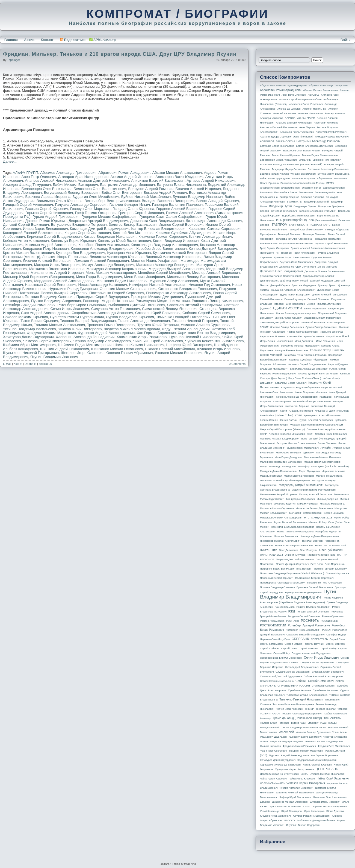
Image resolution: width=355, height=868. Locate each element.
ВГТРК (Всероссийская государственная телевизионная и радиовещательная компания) (302, 188)
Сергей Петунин (314, 644)
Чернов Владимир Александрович (102, 341)
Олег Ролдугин (309, 550)
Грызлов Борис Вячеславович (292, 257)
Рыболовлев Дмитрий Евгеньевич (137, 305)
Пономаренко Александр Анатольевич (179, 293)
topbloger (14, 60)
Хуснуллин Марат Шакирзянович (295, 769)
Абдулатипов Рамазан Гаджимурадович (283, 86)
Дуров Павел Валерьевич (295, 295)
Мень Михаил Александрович (111, 273)
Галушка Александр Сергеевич (81, 205)
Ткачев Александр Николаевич (144, 321)
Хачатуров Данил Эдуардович (28, 337)
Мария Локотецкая (271, 476)
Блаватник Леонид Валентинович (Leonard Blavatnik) (291, 165)
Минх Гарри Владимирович (99, 277)
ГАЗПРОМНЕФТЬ (320, 225)
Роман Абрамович (333, 616)
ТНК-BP (309, 709)
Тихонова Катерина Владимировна (293, 704)
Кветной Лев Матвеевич (133, 233)
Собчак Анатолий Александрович (323, 676)
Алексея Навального (310, 113)
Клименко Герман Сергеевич (163, 237)
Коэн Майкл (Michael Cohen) (277, 415)
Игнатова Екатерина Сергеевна (305, 336)
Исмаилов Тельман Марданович (300, 346)
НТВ (275, 550)
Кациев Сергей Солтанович (88, 233)
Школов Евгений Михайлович (170, 349)
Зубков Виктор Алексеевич (322, 327)
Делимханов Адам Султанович (298, 267)
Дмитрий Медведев (321, 281)
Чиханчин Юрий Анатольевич (158, 341)
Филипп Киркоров (270, 746)
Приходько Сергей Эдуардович (103, 297)
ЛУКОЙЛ (326, 448)
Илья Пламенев (325, 341)
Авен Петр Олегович (39, 177)
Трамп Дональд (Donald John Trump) (297, 718)
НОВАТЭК (321, 546)
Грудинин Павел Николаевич (298, 253)
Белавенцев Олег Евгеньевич (47, 189)
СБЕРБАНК (300, 639)
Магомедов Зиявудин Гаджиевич (295, 453)
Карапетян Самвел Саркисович (215, 229)
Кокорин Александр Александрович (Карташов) (304, 397)
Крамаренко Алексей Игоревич (322, 415)
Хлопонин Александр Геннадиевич (85, 337)
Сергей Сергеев (335, 644)
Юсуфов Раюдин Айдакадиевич (311, 816)
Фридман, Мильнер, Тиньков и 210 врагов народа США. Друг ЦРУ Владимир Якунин (120, 54)
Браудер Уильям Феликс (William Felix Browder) (288, 174)
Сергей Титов (289, 649)
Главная (11, 40)
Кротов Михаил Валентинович (29, 253)
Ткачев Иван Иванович (290, 709)
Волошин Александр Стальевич (317, 211)
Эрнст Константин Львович (285, 807)
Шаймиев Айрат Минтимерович (30, 345)
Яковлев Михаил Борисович (179, 353)
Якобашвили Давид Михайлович (316, 820)
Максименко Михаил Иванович (322, 457)
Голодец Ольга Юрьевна (133, 209)
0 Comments (237, 364)
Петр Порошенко (335, 564)
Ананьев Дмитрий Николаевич (103, 181)
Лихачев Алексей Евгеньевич (48, 261)
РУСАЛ (326, 630)
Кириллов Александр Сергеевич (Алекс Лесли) (318, 369)
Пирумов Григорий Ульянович (330, 569)
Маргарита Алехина (333, 471)
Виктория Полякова (313, 197)
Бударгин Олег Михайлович (96, 197)
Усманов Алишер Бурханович (206, 325)
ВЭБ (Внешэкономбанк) (323, 220)
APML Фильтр (105, 40)
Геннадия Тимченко (315, 234)
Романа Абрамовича (272, 621)
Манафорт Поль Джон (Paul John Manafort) (323, 467)
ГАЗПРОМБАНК (298, 225)
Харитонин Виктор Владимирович (206, 333)
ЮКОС (307, 807)
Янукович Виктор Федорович (303, 825)
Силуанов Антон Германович (116, 309)
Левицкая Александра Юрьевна (117, 257)
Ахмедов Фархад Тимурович (27, 185)
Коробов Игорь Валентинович (162, 249)
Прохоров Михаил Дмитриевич (157, 297)
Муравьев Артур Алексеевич (174, 281)
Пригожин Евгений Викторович (315, 587)
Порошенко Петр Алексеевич (325, 583)
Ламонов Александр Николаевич (326, 429)
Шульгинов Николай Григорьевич (31, 353)
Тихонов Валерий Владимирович (88, 321)
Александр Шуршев (289, 109)
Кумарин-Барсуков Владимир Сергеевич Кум (316, 425)
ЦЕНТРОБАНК (327, 769)
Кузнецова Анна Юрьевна (129, 253)
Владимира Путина (305, 206)
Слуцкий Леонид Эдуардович (293, 672)
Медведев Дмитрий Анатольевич (176, 269)
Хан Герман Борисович (156, 333)
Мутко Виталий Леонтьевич (290, 522)
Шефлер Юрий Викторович (189, 345)
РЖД (292, 611)
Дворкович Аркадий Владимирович (98, 221)
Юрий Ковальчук (270, 811)
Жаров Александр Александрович (296, 313)
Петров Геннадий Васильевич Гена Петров (285, 569)
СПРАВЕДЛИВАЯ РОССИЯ (294, 686)
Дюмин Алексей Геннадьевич (329, 295)
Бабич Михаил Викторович (76, 185)
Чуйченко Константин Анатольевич (215, 341)
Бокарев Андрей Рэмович (165, 193)
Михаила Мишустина (332, 504)
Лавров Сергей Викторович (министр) (282, 429)
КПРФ (299, 415)
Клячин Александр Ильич (210, 237)
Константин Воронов (297, 406)
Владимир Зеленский (316, 202)
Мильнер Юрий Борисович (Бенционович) (39, 277)
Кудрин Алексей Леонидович (316, 420)
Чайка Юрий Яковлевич (332, 778)
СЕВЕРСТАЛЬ (319, 639)
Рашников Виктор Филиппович (217, 301)
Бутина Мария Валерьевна (334, 174)
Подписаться (73, 40)
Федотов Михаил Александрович (132, 329)
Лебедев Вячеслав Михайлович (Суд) (291, 434)
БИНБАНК (305, 160)
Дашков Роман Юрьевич (46, 221)
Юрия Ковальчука (314, 811)
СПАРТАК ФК (268, 686)
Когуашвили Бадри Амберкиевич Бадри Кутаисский (312, 388)
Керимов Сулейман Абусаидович (183, 233)
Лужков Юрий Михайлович (303, 448)
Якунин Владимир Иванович (54, 357)
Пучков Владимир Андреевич (56, 301)
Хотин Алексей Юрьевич (317, 765)
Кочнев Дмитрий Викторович (213, 249)
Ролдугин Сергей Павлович (304, 616)
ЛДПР (263, 434)
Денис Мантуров (327, 267)
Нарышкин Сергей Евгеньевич (51, 285)
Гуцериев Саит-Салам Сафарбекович (171, 217)
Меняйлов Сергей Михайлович (164, 273)
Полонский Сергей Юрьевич (277, 578)
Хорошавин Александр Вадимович (280, 765)
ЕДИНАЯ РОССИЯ (287, 308)
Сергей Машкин (294, 644)
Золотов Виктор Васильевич (133, 225)
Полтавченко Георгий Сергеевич (117, 293)
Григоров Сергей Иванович (141, 213)
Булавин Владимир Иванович (198, 197)
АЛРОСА (290, 118)
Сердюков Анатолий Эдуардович (311, 653)
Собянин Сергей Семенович (206, 313)
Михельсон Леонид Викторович (193, 277)
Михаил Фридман (308, 504)
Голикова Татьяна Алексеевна (294, 239)
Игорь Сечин (267, 341)
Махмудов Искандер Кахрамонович (117, 269)
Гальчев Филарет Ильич (130, 205)
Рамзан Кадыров (285, 607)
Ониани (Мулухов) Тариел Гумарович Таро (310, 555)
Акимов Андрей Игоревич (132, 177)
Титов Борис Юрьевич (39, 321)
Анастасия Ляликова (326, 123)
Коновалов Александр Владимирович (103, 249)
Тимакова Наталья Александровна (307, 695)
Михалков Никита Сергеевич (277, 508)
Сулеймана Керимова (326, 690)
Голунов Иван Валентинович (296, 244)
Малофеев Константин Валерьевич (281, 462)
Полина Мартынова (337, 573)
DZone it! (30, 364)
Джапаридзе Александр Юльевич (214, 221)
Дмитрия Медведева (304, 285)
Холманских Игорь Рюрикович (142, 337)
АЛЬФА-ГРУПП (26, 173)
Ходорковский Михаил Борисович (317, 760)
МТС (307, 518)
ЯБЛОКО (289, 820)
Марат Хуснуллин (309, 471)
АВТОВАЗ (313, 95)
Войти (346, 40)
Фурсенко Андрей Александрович (106, 333)
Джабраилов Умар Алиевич (319, 276)
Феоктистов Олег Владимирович (324, 741)
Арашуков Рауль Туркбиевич (297, 132)
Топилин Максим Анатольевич (59, 325)
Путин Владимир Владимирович (299, 594)
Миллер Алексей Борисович (216, 273)
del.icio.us (45, 364)
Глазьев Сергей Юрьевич (47, 209)
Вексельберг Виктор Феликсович (112, 201)
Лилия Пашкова (327, 443)
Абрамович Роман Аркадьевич (124, 173)
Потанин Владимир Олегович (49, 297)
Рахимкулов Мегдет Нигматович (163, 301)
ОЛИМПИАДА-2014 (271, 555)
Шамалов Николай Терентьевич (295, 793)
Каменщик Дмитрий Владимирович (100, 229)
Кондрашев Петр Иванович (46, 249)
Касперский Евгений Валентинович (33, 233)
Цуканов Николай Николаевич (195, 337)
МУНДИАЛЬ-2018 (322, 518)
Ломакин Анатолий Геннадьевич (102, 261)
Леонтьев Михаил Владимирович (280, 439)
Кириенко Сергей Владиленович (54, 237)
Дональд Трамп (327, 285)
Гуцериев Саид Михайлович (296, 262)
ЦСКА (304, 774)
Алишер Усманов (335, 113)
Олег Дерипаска (288, 550)
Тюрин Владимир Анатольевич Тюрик (304, 728)
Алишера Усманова (271, 118)
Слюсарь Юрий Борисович (158, 313)
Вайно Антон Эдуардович (275, 178)
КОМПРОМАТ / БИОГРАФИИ (177, 14)
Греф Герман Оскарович (96, 213)
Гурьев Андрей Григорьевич (56, 217)
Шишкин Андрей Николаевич (65, 349)
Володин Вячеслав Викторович (168, 201)
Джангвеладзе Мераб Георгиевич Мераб (284, 281)
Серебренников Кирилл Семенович (281, 658)
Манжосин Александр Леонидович (165, 265)
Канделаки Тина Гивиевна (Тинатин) (305, 355)
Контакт (47, 40)
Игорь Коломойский (337, 336)
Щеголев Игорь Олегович (82, 353)
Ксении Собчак (269, 420)
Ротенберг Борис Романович (82, 305)
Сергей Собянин (270, 649)
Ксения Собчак (288, 420)
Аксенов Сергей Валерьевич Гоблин (300, 99)
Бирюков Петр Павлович (327, 160)
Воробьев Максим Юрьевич (299, 216)
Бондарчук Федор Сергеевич (289, 169)
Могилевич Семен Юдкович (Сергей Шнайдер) (317, 513)
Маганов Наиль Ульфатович (155, 261)
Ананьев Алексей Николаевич (50, 181)
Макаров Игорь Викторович (57, 265)
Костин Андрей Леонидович (297, 411)
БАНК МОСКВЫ (286, 141)
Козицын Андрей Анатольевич (51, 245)
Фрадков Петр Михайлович (334, 746)
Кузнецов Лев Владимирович (81, 253)
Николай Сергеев (312, 541)
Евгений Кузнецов (295, 299)
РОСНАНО (293, 621)
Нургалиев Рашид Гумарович (73, 289)
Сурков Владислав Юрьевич (130, 317)
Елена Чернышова (315, 309)
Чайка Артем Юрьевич (273, 779)
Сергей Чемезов (308, 649)
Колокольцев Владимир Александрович (164, 245)
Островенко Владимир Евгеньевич (188, 289)
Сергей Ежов (337, 639)
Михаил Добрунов (327, 499)
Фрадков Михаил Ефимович (299, 746)
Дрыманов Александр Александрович (293, 290)
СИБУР (294, 662)
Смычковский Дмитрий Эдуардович (281, 676)
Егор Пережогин (295, 304)
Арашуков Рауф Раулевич (331, 132)
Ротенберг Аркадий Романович (29, 305)
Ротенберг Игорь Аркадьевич (303, 630)
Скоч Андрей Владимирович (302, 667)
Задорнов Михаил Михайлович (323, 318)
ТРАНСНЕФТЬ (332, 718)
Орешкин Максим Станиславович (128, 289)
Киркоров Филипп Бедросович (278, 374)
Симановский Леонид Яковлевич (170, 309)
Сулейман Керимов (300, 690)
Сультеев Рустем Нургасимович (77, 317)
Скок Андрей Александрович (45, 313)
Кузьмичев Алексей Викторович (180, 253)
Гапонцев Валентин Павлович (177, 205)
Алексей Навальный (314, 109)
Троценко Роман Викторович (111, 325)
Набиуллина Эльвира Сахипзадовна (292, 527)
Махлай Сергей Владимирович (292, 480)
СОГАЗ (340, 681)
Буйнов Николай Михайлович (146, 197)
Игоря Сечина (285, 341)
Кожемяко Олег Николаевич (276, 392)
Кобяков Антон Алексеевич (26, 241)
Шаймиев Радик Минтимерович (85, 345)
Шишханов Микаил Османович (117, 349)
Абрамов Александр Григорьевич (68, 173)
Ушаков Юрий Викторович (80, 329)
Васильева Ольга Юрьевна (60, 201)
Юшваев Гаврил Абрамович (129, 353)
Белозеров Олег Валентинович (100, 189)
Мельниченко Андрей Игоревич (57, 273)
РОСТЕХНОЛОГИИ (273, 625)
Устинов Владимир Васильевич (29, 329)
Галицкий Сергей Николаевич (28, 205)
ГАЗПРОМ (280, 225)
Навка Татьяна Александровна (295, 532)
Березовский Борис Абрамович (278, 160)
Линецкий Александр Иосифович (173, 257)
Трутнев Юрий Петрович (158, 325)
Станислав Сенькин (324, 686)
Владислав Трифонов (331, 206)
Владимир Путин (280, 206)
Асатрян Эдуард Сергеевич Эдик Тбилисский (287, 137)
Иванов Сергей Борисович (181, 225)
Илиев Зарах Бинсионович (45, 229)
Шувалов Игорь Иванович (219, 349)
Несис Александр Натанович (102, 285)
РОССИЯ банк (329, 621)
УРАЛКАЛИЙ (286, 732)
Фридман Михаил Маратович (51, 333)
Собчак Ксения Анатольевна (277, 681)
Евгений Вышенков (271, 299)
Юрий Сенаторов (291, 811)
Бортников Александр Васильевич (328, 169)
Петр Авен (317, 564)
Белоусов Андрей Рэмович (151, 189)
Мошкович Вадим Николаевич (122, 281)
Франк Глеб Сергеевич (273, 751)
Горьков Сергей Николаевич (49, 213)
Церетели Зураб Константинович (279, 774)
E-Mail (7, 364)
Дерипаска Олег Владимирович (157, 221)
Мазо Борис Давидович (289, 457)
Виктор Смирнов (289, 197)
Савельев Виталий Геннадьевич (194, 305)
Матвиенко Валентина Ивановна (57, 269)
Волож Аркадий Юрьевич (218, 201)
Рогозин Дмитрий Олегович (313, 612)
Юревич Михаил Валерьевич (330, 807)
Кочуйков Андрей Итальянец (332, 411)
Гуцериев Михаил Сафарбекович (109, 217)
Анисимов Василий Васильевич (158, 181)
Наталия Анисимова (286, 536)
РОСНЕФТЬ (310, 621)
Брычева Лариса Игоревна (48, 197)
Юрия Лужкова (335, 811)
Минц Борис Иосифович (144, 277)
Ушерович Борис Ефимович (305, 737)
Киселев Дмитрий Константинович (318, 374)
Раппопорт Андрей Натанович (108, 301)
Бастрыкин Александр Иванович (127, 185)
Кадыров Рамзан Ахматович (292, 350)
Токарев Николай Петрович (195, 321)
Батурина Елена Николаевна (181, 185)
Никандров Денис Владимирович (319, 536)
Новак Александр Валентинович (294, 546)
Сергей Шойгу (328, 649)
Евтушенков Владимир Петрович (79, 225)
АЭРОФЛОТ (267, 141)
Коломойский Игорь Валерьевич (312, 401)
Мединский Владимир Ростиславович (314, 490)
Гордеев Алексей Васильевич (181, 209)
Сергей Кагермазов (271, 644)
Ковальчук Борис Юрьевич (73, 241)
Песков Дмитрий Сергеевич (64, 293)
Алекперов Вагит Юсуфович (179, 177)
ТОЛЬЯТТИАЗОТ (270, 714)
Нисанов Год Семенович (209, 285)
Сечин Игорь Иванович (70, 309)
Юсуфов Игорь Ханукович (275, 816)
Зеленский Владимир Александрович (323, 322)
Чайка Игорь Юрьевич (302, 779)
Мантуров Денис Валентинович (279, 471)
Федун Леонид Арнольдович (186, 329)
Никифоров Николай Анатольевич (158, 285)
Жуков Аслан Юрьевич (289, 318)
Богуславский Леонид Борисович (72, 193)
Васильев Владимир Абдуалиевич (312, 178)
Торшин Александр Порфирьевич (302, 714)
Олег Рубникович (331, 550)
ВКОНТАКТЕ (294, 202)
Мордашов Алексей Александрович (64, 281)
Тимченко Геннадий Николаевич (183, 317)
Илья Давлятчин (305, 341)
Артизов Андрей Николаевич (211, 181)
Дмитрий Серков (280, 285)
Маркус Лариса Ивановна (299, 476)
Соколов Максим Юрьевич (26, 317)
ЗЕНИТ (264, 327)
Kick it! (18, 364)
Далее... (10, 161)
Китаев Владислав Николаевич (110, 237)
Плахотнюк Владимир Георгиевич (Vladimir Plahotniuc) (292, 573)
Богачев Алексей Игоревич (198, 189)
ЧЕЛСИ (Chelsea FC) (272, 783)
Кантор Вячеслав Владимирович (159, 229)
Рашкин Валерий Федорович (313, 607)
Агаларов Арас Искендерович (83, 177)
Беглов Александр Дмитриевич (314, 146)
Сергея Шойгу (282, 653)
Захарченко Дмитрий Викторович (280, 322)
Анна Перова (307, 127)
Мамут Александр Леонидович (108, 265)
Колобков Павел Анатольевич (103, 245)
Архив (29, 40)
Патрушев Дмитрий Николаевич (295, 559)
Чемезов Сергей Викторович (47, 341)
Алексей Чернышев (285, 113)
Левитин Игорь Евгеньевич (65, 257)
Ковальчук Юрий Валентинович (124, 241)
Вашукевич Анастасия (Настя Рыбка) (302, 183)
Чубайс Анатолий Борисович (296, 788)
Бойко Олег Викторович (122, 193)
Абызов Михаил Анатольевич (177, 173)
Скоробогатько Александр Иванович (102, 313)
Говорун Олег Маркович (90, 209)
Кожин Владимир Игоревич (176, 241)
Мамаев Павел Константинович (323, 462)
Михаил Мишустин (285, 504)
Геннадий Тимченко (290, 234)
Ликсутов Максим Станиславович (296, 443)
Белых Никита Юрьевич (286, 155)
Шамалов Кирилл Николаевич (139, 345)
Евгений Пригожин (318, 299)
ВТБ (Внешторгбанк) (292, 220)
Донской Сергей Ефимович (26, 225)
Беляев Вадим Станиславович (320, 155)
